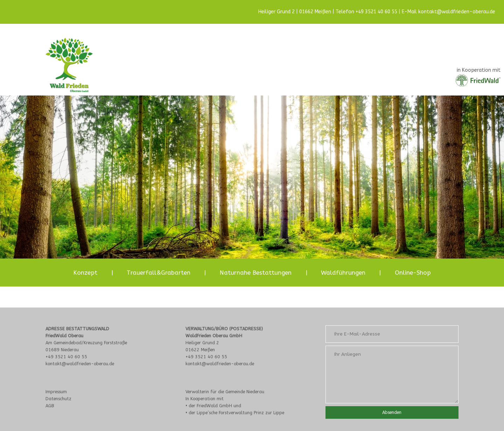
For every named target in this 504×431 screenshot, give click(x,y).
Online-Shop (413, 273)
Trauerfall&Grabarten (159, 273)
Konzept (85, 273)
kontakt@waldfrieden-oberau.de (457, 12)
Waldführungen (343, 273)
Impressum (56, 392)
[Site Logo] (69, 65)
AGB (50, 406)
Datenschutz (58, 399)
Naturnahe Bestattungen (255, 273)
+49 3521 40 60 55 (376, 12)
